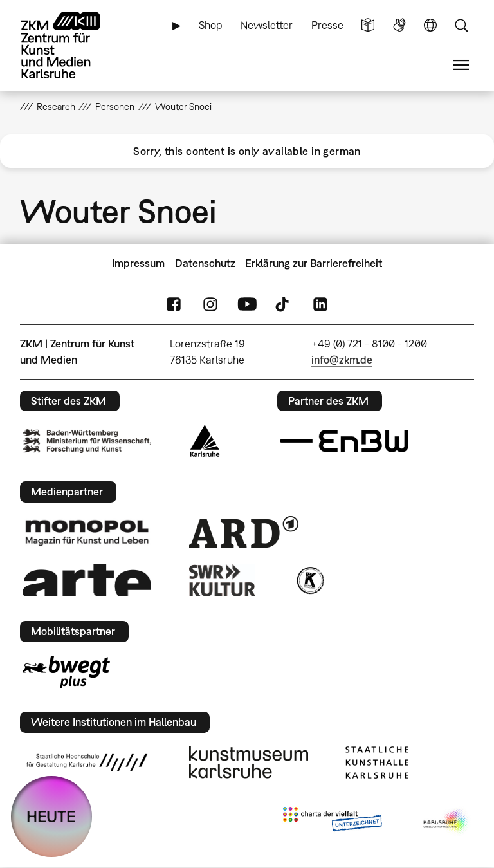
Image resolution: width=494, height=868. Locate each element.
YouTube (247, 304)
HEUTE (51, 816)
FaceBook (174, 304)
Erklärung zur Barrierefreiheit (314, 263)
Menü (461, 65)
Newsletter (267, 25)
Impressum (138, 263)
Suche (461, 25)
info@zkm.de (342, 360)
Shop (211, 25)
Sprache (430, 25)
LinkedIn (320, 304)
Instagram (210, 304)
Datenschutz (205, 263)
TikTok (284, 304)
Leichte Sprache (368, 25)
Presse (327, 25)
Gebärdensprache (399, 25)
